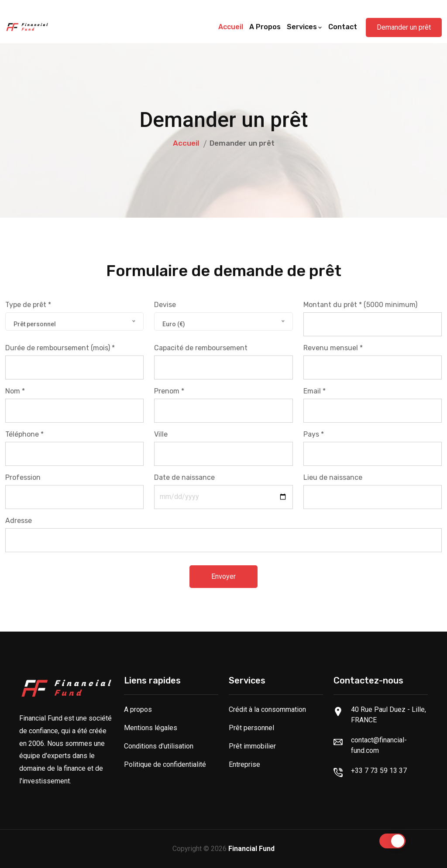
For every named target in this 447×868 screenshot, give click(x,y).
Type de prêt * (28, 305)
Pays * (314, 434)
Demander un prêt (404, 27)
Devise (165, 305)
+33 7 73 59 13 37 (379, 771)
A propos (265, 27)
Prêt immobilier (252, 746)
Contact (343, 27)
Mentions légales (151, 728)
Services (304, 27)
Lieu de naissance (333, 477)
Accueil (231, 27)
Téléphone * (24, 434)
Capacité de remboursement (201, 348)
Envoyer (223, 576)
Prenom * (169, 391)
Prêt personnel (251, 728)
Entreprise (244, 764)
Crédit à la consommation (267, 709)
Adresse (19, 521)
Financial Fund (251, 849)
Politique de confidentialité (165, 764)
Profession (23, 477)
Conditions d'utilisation (159, 746)
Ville (161, 434)
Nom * (15, 391)
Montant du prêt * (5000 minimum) (360, 305)
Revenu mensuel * (333, 348)
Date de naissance (184, 477)
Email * (315, 391)
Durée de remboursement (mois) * (60, 348)
